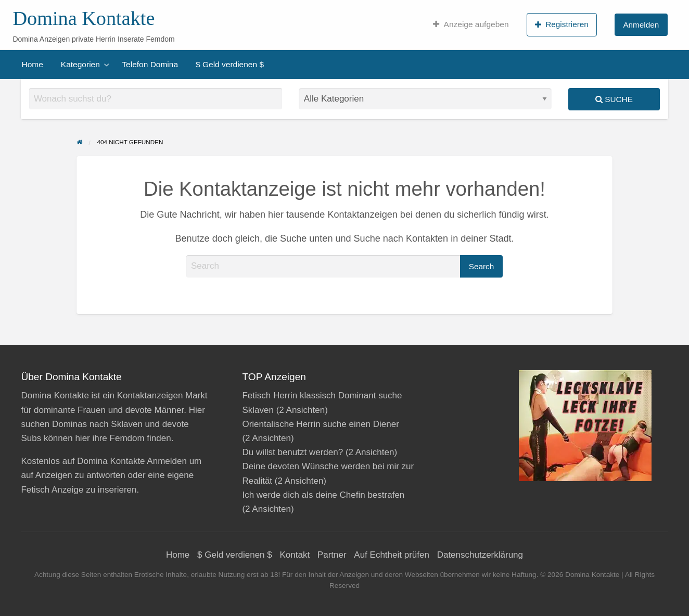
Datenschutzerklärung (480, 555)
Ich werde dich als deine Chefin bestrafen (323, 495)
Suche (614, 99)
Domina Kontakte (84, 18)
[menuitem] (471, 24)
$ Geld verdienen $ (230, 64)
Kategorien (80, 64)
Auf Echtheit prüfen (392, 555)
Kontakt (295, 555)
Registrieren (562, 24)
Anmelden (641, 25)
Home (33, 64)
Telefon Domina (150, 64)
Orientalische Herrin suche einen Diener (320, 424)
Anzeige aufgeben (471, 24)
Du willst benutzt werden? (292, 452)
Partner (332, 555)
